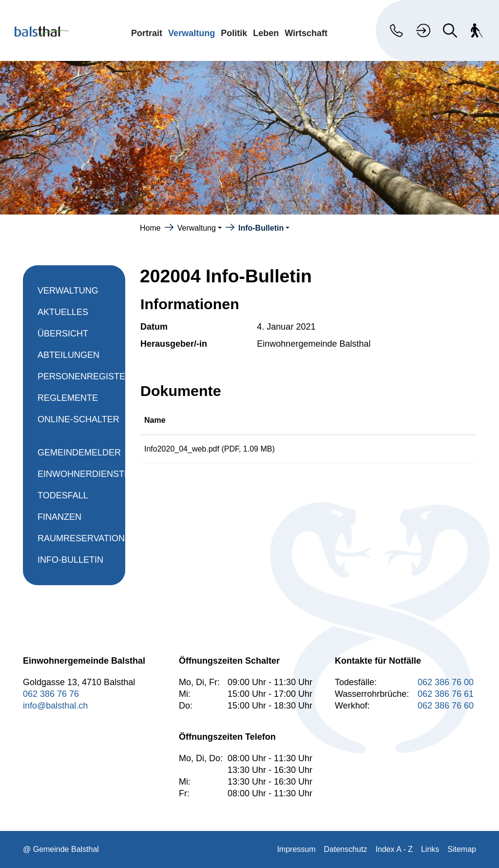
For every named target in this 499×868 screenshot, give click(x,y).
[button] (200, 228)
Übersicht (63, 334)
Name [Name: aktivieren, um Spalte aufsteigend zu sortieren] (155, 420)
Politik (234, 33)
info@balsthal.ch (55, 706)
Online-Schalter (78, 419)
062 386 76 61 (446, 694)
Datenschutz (346, 849)
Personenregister (85, 376)
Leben (266, 33)
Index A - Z (394, 849)
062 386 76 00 (446, 682)
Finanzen (59, 517)
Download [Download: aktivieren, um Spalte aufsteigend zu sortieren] (413, 420)
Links (430, 849)
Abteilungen (68, 355)
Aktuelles (63, 312)
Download (433, 451)
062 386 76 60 (446, 706)
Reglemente (68, 398)
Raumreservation (81, 538)
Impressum (296, 849)
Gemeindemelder (79, 453)
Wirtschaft (306, 33)
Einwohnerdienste (84, 474)
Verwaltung (192, 33)
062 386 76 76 (51, 694)
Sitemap (462, 849)
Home (150, 228)
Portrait (147, 33)
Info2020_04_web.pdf (182, 449)
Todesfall (63, 495)
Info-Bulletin (70, 563)
